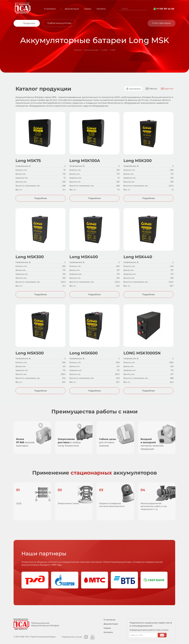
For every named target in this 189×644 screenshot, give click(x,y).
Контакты (99, 9)
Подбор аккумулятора (59, 23)
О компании (51, 9)
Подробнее (41, 198)
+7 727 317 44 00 (165, 9)
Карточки (167, 89)
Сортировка (133, 89)
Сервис (85, 9)
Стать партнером (162, 23)
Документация (69, 9)
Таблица (151, 89)
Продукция (29, 23)
